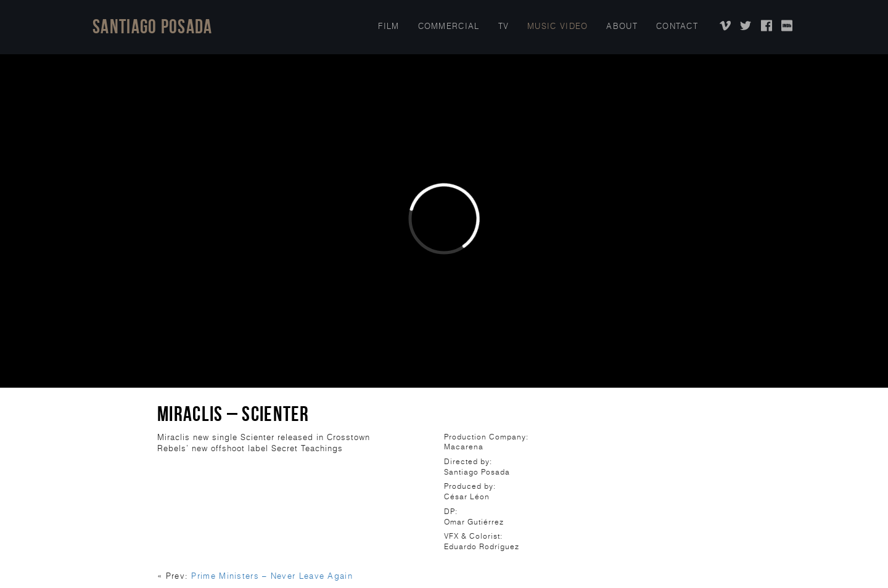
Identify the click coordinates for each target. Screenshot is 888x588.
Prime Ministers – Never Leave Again (272, 576)
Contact (677, 26)
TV (504, 26)
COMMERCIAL (449, 26)
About (622, 26)
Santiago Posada (153, 26)
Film (388, 26)
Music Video (557, 26)
